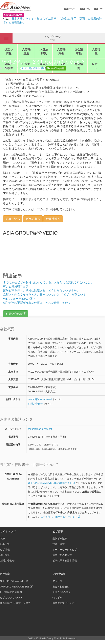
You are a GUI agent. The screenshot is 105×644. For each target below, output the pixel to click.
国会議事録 (79, 51)
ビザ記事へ (33, 219)
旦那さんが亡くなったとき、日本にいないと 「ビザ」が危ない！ (44, 295)
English (70, 9)
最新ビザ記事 (60, 539)
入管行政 (96, 51)
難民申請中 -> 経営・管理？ (15, 603)
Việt (98, 9)
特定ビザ (57, 598)
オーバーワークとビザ (65, 550)
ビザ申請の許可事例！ (12, 592)
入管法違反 (26, 51)
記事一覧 (5, 544)
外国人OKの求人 (61, 592)
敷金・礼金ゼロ (61, 587)
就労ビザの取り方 (62, 555)
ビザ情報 (5, 550)
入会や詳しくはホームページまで (60, 517)
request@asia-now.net (40, 429)
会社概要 (5, 555)
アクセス (57, 581)
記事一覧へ (13, 219)
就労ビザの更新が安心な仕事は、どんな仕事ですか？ (37, 303)
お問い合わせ (35, 404)
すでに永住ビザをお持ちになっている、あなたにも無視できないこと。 (48, 282)
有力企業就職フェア (16, 286)
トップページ (52, 38)
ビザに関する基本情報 (33, 68)
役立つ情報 (9, 51)
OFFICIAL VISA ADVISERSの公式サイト (52, 483)
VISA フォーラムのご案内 (19, 299)
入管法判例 (61, 51)
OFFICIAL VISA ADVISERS (15, 581)
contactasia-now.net (40, 399)
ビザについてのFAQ (11, 598)
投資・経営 (59, 544)
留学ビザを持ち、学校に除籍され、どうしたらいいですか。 (41, 290)
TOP (2, 539)
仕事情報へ (53, 219)
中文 (85, 9)
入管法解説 (44, 51)
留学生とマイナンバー (65, 603)
